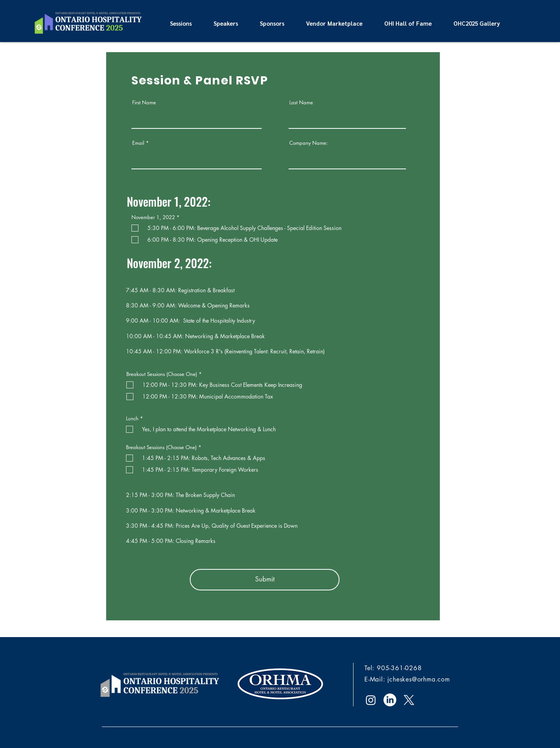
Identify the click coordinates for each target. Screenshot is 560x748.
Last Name (301, 103)
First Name (144, 103)
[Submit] (265, 580)
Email (138, 143)
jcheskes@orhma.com (418, 679)
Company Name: (309, 143)
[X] (409, 700)
